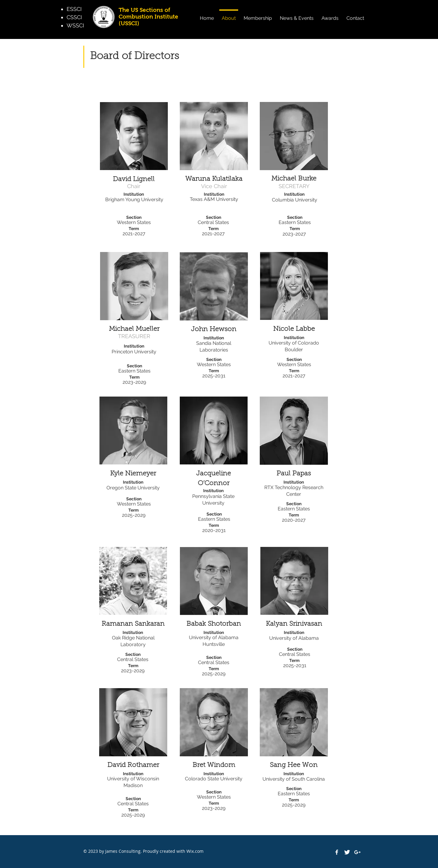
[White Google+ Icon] (357, 852)
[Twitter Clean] (347, 852)
